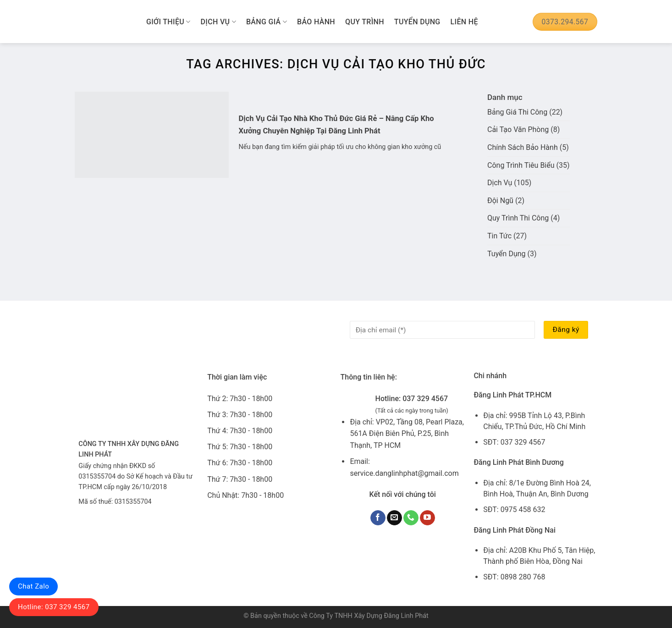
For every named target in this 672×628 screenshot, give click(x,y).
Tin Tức (499, 236)
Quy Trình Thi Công (518, 218)
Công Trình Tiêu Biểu (521, 165)
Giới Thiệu (168, 22)
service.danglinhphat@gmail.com (404, 473)
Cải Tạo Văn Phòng (518, 129)
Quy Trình (365, 22)
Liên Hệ (464, 22)
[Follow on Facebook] (378, 518)
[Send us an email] (394, 518)
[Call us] (411, 518)
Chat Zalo (33, 586)
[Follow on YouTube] (427, 518)
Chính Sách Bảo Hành (523, 147)
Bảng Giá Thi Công (517, 112)
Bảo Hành (316, 22)
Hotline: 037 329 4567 (54, 607)
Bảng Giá (267, 22)
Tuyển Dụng (417, 22)
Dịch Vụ (218, 22)
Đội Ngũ (500, 201)
